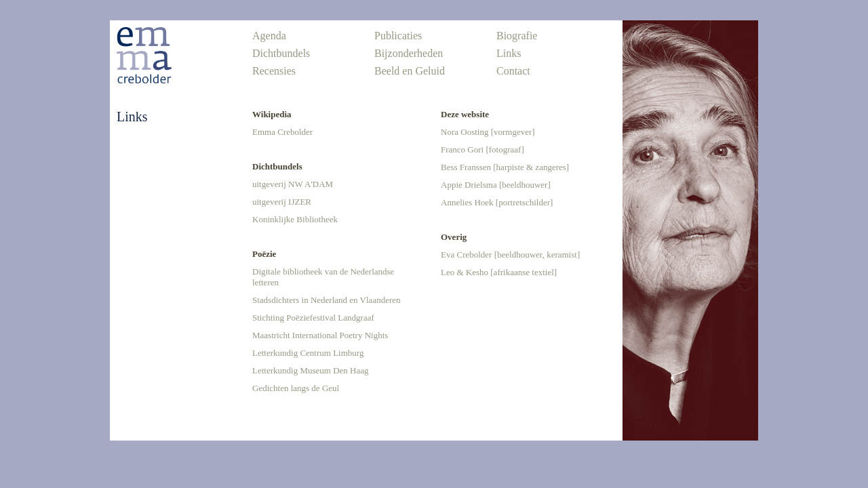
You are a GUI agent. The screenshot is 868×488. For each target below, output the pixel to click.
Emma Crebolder (282, 132)
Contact (513, 71)
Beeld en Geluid (410, 71)
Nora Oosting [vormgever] (488, 132)
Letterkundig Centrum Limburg (308, 353)
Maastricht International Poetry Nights (320, 335)
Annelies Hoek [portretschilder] (497, 202)
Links (509, 53)
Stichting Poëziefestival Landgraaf (313, 318)
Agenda (269, 36)
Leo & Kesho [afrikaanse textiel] (499, 272)
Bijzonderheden (409, 53)
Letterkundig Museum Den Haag (310, 370)
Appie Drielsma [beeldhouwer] (496, 185)
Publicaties (398, 36)
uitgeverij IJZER (282, 202)
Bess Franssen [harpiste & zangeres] (505, 167)
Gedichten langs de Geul (296, 388)
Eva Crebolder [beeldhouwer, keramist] (510, 255)
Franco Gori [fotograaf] (482, 149)
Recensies (274, 71)
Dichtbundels (281, 53)
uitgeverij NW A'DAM (293, 184)
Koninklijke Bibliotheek (295, 219)
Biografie (517, 36)
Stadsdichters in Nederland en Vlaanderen (327, 300)
